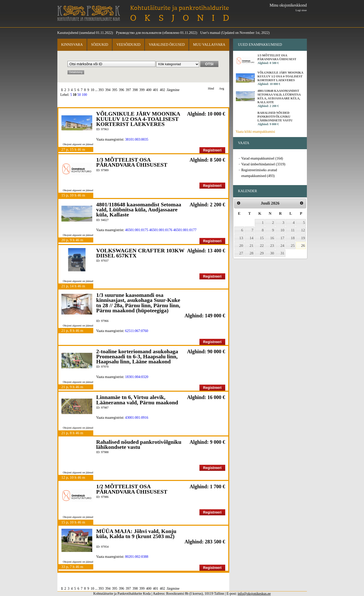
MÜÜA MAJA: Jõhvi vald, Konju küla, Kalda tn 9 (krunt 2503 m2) (136, 534)
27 (241, 253)
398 (135, 90)
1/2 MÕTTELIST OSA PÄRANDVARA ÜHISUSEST (132, 489)
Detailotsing (76, 72)
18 (293, 238)
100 (84, 95)
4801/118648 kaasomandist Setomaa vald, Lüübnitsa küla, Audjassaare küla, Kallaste (139, 210)
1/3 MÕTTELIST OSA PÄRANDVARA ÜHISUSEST (132, 162)
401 (156, 90)
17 (282, 238)
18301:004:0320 (137, 377)
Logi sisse (301, 10)
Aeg (222, 89)
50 (79, 95)
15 (262, 238)
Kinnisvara (72, 45)
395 (115, 90)
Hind (211, 89)
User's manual (210, 33)
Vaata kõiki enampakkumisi (256, 132)
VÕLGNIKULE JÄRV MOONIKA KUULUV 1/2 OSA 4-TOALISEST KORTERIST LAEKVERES (138, 119)
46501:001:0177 (185, 230)
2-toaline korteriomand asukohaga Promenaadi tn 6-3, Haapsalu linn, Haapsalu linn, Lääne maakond (137, 357)
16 (272, 238)
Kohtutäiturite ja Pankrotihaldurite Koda (89, 13)
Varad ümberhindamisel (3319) (263, 164)
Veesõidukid (129, 45)
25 (293, 246)
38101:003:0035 (137, 139)
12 (303, 230)
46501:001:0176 (161, 230)
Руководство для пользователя (139, 33)
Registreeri (212, 150)
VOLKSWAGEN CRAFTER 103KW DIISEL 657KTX (140, 253)
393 (101, 90)
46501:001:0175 (137, 230)
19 (303, 238)
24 (282, 246)
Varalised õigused (167, 45)
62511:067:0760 (137, 331)
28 (251, 253)
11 (293, 230)
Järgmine (173, 90)
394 (108, 90)
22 (262, 246)
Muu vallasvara (209, 45)
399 (142, 90)
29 (262, 253)
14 (251, 238)
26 (303, 246)
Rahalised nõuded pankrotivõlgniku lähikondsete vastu (139, 444)
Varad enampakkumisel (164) (262, 158)
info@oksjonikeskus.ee (254, 594)
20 (241, 246)
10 (93, 90)
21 (251, 246)
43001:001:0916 (137, 418)
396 (121, 90)
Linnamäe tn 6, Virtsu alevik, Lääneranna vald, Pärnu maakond (137, 400)
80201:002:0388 (137, 557)
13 (241, 238)
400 (149, 90)
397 (128, 90)
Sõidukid (100, 45)
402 (162, 90)
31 (282, 253)
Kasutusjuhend (68, 33)
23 (272, 246)
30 (272, 253)
